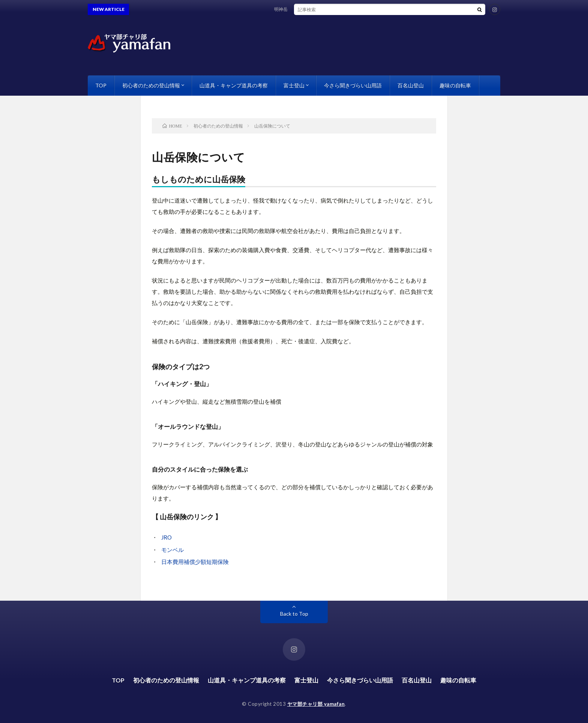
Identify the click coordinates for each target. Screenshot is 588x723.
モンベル (172, 550)
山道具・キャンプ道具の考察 (234, 85)
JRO (166, 537)
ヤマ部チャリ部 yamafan (316, 704)
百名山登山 (411, 85)
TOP (101, 85)
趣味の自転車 (455, 85)
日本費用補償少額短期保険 (195, 562)
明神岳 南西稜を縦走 (299, 9)
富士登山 (294, 85)
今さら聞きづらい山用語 (353, 85)
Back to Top (294, 614)
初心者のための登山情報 (151, 85)
